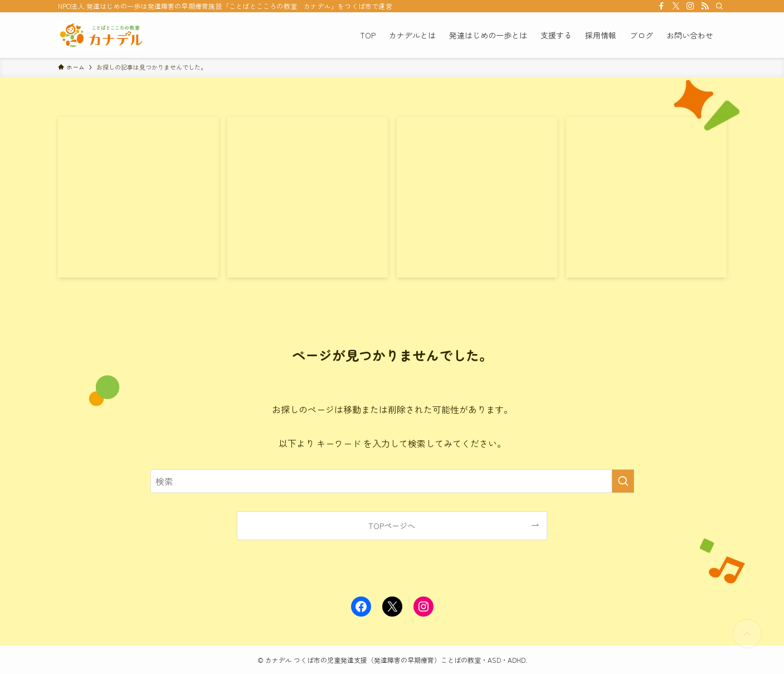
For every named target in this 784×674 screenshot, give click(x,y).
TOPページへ (392, 525)
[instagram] (690, 6)
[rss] (705, 6)
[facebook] (661, 6)
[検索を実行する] (623, 481)
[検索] (719, 6)
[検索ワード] (392, 481)
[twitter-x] (676, 6)
